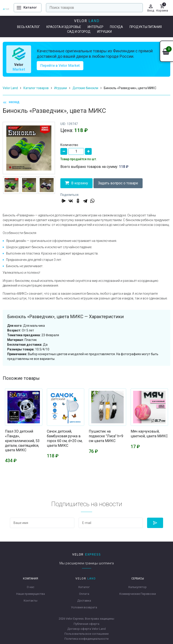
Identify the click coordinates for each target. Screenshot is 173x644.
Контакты (31, 601)
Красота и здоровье (64, 27)
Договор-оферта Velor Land (86, 629)
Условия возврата (84, 607)
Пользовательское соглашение (86, 634)
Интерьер (96, 27)
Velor (87, 21)
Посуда (116, 27)
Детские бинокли (85, 88)
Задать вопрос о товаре (118, 183)
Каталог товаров (36, 88)
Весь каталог (28, 27)
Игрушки (104, 32)
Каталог (84, 587)
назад (11, 102)
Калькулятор (138, 587)
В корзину (76, 183)
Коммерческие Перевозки (138, 594)
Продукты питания (146, 27)
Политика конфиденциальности (86, 639)
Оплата (84, 594)
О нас (31, 587)
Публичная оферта (86, 624)
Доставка (84, 601)
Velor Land (10, 88)
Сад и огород (79, 32)
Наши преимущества (31, 594)
